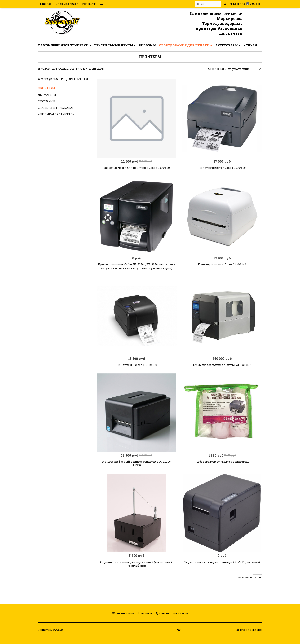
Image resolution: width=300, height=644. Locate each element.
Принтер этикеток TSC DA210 (137, 369)
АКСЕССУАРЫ (228, 45)
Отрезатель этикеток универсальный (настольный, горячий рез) (137, 570)
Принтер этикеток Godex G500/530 (222, 169)
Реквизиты (180, 620)
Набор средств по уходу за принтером (222, 467)
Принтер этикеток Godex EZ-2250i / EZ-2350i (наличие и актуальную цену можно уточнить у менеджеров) (137, 269)
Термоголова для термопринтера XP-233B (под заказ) (222, 569)
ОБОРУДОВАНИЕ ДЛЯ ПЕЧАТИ (185, 45)
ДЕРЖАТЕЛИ (47, 95)
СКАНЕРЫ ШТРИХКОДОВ (56, 108)
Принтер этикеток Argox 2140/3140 (222, 267)
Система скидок (67, 4)
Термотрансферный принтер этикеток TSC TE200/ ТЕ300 (137, 469)
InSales (257, 636)
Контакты (89, 4)
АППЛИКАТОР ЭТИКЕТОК (56, 114)
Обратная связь (123, 620)
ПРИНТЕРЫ (46, 88)
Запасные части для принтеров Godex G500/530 (137, 169)
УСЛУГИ (250, 45)
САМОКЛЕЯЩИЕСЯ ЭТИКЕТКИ (64, 45)
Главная (46, 4)
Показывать (243, 584)
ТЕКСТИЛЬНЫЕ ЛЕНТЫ (115, 45)
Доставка (162, 620)
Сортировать (217, 69)
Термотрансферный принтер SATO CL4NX (222, 369)
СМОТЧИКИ (46, 101)
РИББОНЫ (147, 45)
